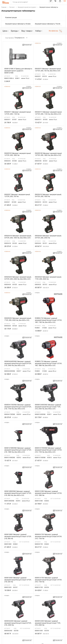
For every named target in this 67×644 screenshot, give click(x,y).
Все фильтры (55, 31)
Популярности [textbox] (19, 38)
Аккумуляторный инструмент (27, 7)
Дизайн (10, 640)
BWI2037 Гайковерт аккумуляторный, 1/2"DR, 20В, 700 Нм (17, 196)
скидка (59, 43)
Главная (4, 7)
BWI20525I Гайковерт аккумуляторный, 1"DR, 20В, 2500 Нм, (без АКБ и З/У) (18, 319)
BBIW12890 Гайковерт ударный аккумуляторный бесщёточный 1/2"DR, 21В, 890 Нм (18, 537)
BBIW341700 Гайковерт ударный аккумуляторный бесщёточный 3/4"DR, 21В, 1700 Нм (48, 537)
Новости (35, 598)
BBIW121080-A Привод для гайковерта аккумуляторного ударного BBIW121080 (18, 71)
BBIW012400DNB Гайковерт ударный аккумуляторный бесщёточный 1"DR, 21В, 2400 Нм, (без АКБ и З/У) (48, 407)
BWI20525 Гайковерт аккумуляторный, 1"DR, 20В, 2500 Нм (48, 278)
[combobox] (15, 31)
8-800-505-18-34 (12, 566)
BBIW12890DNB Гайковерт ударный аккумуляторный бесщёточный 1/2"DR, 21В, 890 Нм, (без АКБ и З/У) (18, 493)
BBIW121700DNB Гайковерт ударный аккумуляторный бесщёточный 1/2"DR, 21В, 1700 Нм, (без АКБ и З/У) (48, 450)
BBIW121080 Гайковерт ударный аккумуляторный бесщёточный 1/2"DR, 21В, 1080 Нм (48, 493)
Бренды (35, 604)
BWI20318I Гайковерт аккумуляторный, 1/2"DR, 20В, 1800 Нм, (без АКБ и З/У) (48, 154)
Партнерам (6, 601)
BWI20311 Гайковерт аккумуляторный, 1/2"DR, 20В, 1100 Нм (18, 113)
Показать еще (33, 553)
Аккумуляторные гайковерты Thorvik (48, 24)
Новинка (38, 43)
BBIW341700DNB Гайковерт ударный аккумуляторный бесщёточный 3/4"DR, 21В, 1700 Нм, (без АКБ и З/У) (18, 407)
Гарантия (35, 607)
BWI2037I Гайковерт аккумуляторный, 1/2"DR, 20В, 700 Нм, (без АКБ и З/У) (48, 70)
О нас (4, 598)
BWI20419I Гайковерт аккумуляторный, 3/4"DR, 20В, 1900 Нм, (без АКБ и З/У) (18, 237)
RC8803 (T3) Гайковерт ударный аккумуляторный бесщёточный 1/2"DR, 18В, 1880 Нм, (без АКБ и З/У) (48, 364)
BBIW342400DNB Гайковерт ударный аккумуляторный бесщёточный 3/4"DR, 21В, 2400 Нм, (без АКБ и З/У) (18, 364)
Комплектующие (11, 18)
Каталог (12, 7)
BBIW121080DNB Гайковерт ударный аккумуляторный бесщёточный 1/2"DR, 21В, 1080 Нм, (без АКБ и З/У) (18, 450)
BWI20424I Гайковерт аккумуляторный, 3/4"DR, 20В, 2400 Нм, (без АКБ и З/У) (18, 278)
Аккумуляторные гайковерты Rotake (18, 24)
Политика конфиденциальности (13, 630)
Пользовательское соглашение (12, 633)
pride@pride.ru (11, 580)
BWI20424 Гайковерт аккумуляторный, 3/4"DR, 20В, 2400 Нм (48, 237)
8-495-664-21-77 (12, 562)
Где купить (6, 607)
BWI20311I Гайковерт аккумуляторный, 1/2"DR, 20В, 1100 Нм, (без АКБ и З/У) (48, 113)
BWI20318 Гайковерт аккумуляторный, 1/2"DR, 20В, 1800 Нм (18, 154)
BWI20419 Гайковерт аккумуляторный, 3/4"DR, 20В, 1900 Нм (48, 196)
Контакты (35, 601)
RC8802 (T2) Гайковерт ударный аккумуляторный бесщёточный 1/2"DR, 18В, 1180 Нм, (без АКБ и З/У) (48, 320)
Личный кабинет (9, 624)
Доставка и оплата (8, 611)
